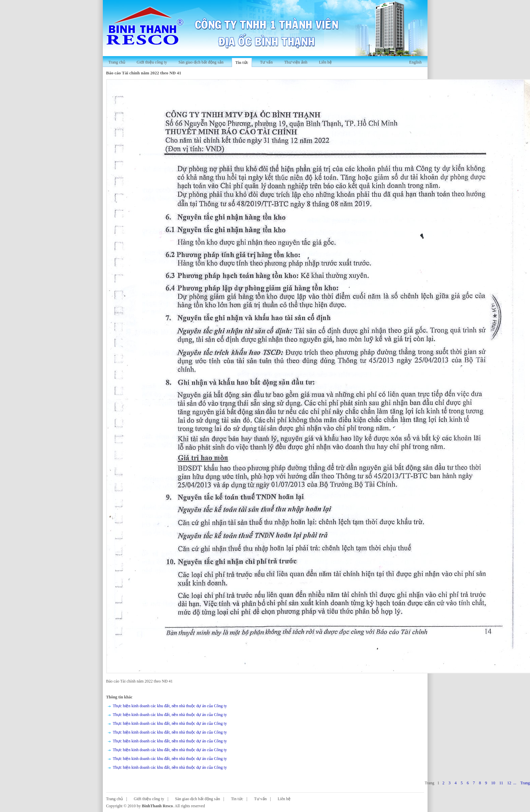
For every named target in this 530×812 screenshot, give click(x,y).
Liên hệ (325, 62)
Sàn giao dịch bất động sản (201, 62)
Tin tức (242, 63)
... (515, 783)
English (416, 62)
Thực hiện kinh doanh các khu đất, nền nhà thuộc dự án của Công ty (170, 706)
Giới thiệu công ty (152, 62)
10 (493, 783)
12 (509, 783)
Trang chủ (117, 62)
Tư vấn (266, 62)
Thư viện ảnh (296, 62)
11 (501, 783)
